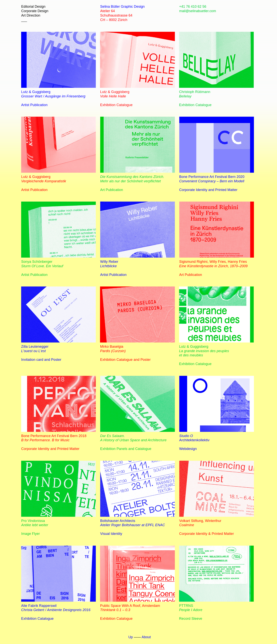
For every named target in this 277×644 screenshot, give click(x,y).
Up (131, 637)
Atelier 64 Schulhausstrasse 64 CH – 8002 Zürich (116, 15)
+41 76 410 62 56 (193, 7)
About (146, 637)
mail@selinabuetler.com (198, 11)
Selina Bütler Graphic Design (122, 7)
